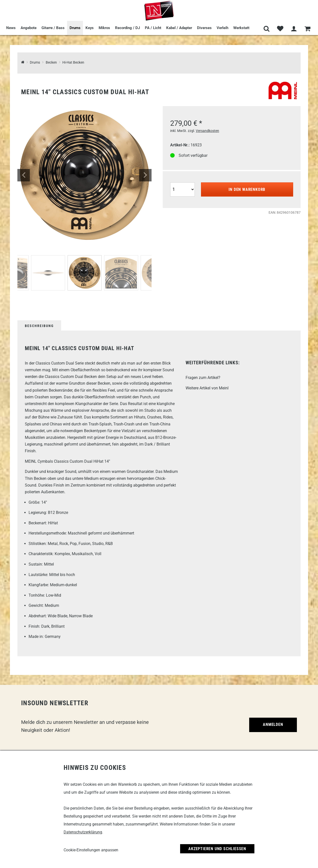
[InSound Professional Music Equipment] (23, 62)
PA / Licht (153, 28)
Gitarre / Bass (53, 28)
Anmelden (273, 724)
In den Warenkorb (247, 189)
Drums (75, 28)
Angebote (29, 28)
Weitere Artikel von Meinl (207, 388)
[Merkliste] (280, 29)
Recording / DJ (127, 28)
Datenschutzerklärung (83, 832)
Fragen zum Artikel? (203, 378)
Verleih (222, 28)
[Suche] (266, 29)
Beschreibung (39, 326)
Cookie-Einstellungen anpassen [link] (91, 850)
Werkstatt (241, 28)
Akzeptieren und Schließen (217, 849)
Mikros (104, 28)
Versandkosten (207, 131)
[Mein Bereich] (294, 29)
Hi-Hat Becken (73, 62)
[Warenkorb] (307, 29)
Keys (90, 28)
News (11, 28)
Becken (51, 62)
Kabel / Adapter (179, 28)
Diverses (204, 28)
